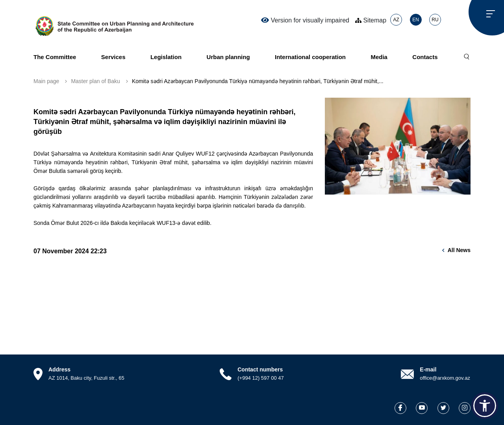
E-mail (428, 369)
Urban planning (228, 57)
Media (379, 57)
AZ (396, 20)
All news (459, 250)
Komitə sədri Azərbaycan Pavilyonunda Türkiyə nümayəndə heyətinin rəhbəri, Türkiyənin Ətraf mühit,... (258, 81)
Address (59, 369)
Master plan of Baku (95, 81)
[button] (485, 406)
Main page (46, 81)
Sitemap (371, 20)
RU (435, 20)
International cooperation (310, 57)
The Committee (55, 57)
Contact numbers (260, 369)
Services (113, 57)
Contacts (425, 57)
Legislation (166, 57)
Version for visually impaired (305, 20)
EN (416, 20)
